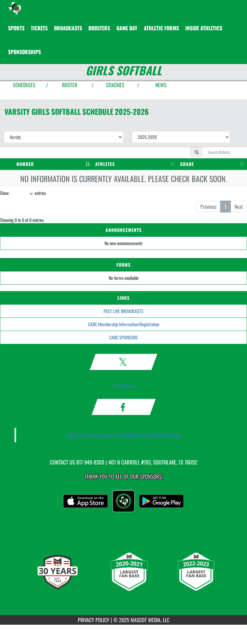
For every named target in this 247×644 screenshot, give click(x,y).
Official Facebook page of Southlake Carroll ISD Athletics (124, 435)
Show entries (23, 194)
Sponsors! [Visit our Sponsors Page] (151, 476)
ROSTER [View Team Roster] (70, 85)
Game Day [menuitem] (127, 28)
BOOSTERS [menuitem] (99, 28)
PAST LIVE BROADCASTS (123, 311)
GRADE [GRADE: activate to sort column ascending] (187, 164)
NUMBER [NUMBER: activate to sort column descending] (25, 164)
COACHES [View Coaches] (115, 85)
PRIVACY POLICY (94, 620)
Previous (208, 207)
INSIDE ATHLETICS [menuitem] (204, 28)
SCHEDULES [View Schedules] (24, 85)
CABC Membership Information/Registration (124, 324)
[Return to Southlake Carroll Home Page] (14, 8)
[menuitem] (39, 28)
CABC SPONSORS (124, 337)
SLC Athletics (124, 386)
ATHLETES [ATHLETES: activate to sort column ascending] (105, 164)
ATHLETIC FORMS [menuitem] (161, 28)
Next (239, 207)
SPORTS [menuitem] (16, 28)
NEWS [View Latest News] (161, 85)
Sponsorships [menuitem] (24, 52)
